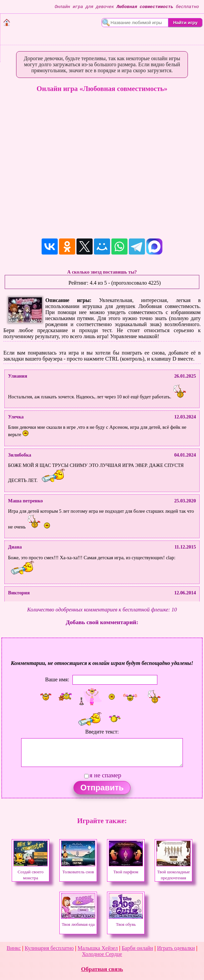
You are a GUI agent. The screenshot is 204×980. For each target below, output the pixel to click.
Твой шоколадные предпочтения (173, 872)
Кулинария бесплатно (49, 948)
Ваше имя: (57, 679)
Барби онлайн (138, 948)
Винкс (14, 948)
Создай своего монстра (31, 872)
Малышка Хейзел (98, 948)
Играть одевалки (176, 948)
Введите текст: (102, 732)
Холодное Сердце (102, 954)
